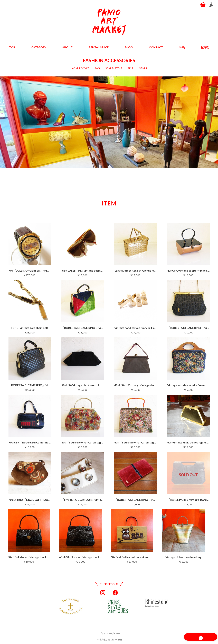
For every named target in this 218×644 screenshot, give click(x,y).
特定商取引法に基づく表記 (110, 640)
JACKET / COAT (80, 68)
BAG (97, 68)
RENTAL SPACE (99, 47)
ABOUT (68, 47)
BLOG (129, 47)
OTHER (143, 68)
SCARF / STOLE (114, 68)
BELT (131, 68)
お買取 (205, 47)
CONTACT (156, 47)
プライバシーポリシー (110, 633)
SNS (182, 47)
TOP (12, 47)
